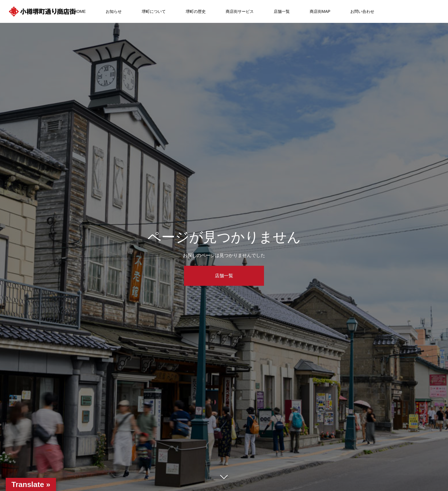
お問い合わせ (362, 11)
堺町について (154, 11)
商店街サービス (240, 11)
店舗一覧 (282, 11)
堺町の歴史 (196, 11)
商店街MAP (320, 11)
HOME (80, 11)
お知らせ (114, 11)
